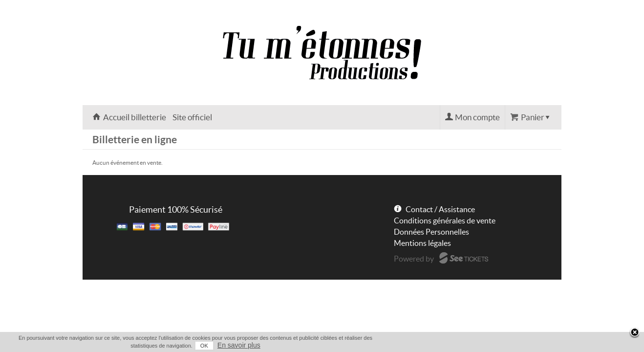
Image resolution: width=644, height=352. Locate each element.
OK (508, 346)
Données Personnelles (431, 232)
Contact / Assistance (440, 209)
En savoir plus (543, 345)
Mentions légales (422, 243)
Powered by (414, 259)
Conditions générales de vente (445, 220)
